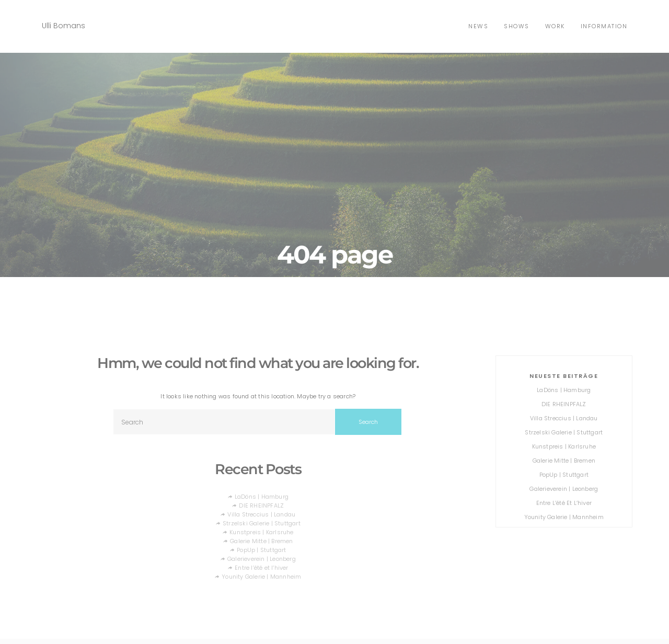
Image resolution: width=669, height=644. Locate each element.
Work (555, 26)
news (478, 26)
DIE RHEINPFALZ (261, 505)
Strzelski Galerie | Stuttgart (262, 523)
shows (517, 26)
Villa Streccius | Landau (261, 514)
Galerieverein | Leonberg (262, 559)
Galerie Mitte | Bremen (261, 541)
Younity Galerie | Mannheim (261, 577)
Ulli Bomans (64, 26)
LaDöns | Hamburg (262, 497)
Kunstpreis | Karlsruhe (261, 532)
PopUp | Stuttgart (261, 550)
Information (604, 26)
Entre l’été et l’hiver (261, 568)
